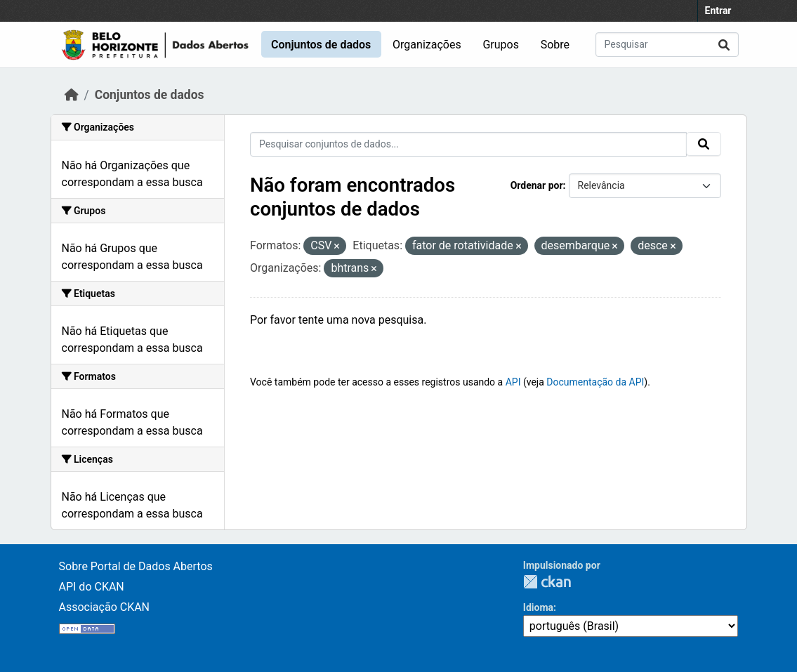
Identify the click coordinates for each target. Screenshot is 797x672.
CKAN (547, 582)
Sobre (555, 45)
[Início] (72, 95)
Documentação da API (595, 382)
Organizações (427, 45)
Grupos (501, 45)
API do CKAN (92, 587)
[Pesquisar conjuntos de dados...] (667, 45)
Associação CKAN (105, 607)
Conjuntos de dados (321, 45)
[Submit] (724, 45)
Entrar (718, 11)
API (513, 382)
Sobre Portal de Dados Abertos (136, 566)
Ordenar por (537, 185)
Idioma (538, 607)
